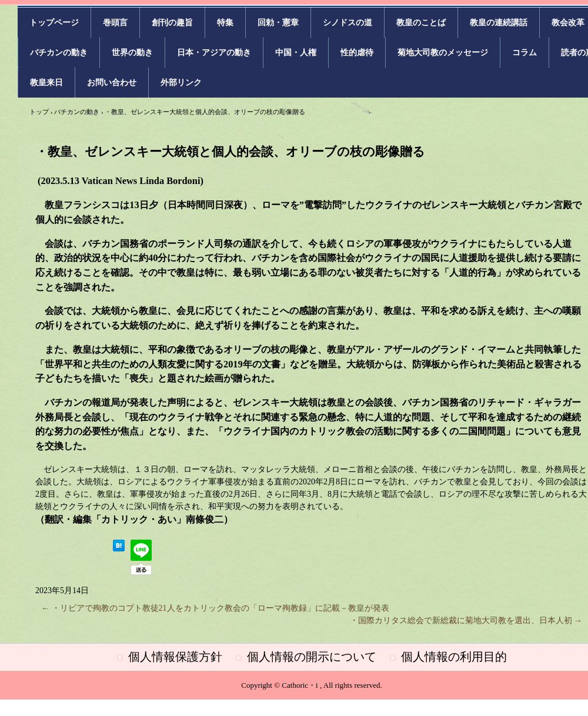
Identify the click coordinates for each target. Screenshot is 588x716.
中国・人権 (296, 53)
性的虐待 (357, 53)
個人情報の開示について (312, 657)
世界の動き (132, 53)
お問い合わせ (112, 83)
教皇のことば (421, 23)
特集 (225, 23)
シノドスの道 (348, 23)
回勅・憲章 (278, 23)
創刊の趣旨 (172, 23)
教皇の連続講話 (499, 23)
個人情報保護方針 (175, 657)
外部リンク (181, 83)
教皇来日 (46, 83)
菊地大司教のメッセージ (443, 53)
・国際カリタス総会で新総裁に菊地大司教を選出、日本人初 (466, 620)
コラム (524, 53)
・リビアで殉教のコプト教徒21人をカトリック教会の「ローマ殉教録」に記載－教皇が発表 (215, 608)
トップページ (54, 23)
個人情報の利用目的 (454, 657)
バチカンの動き (59, 53)
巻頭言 (115, 23)
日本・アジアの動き (214, 53)
